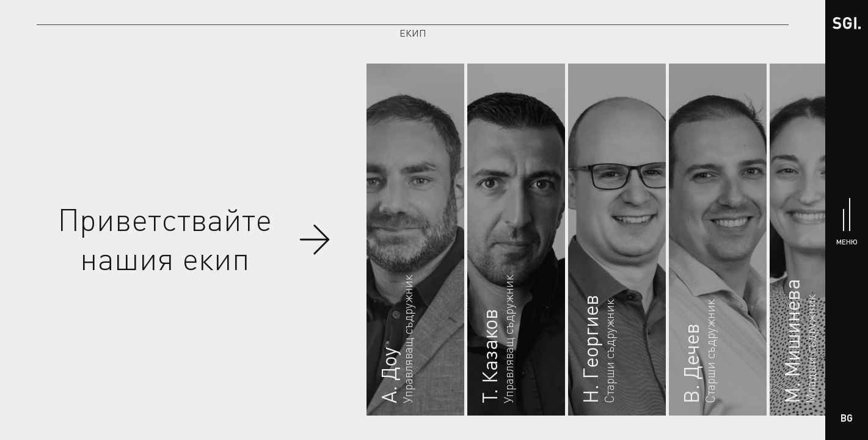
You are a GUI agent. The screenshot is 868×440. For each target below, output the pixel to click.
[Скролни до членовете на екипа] (315, 240)
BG (847, 418)
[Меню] (847, 220)
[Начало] (847, 22)
